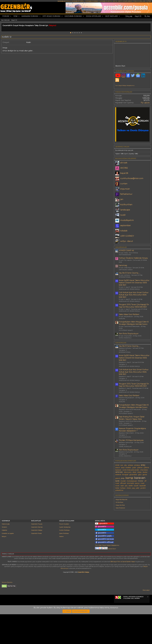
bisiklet (128, 468)
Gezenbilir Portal (36, 563)
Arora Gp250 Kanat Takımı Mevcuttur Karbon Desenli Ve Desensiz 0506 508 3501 (134, 283)
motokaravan (132, 481)
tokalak (124, 231)
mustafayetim (127, 220)
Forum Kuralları (64, 554)
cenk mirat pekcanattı (131, 470)
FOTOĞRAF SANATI (126, 330)
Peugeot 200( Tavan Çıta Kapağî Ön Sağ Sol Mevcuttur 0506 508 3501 (134, 306)
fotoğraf (125, 475)
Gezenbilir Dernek (37, 557)
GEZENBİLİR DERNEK (92, 1)
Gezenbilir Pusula (37, 554)
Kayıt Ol (14, 20)
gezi (140, 475)
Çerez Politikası (64, 563)
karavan (140, 478)
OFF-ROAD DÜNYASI (51, 16)
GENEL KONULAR (125, 446)
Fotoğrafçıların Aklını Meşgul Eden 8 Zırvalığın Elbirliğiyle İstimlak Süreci (134, 323)
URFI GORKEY (127, 236)
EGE (120, 262)
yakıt (138, 488)
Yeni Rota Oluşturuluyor (129, 334)
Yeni (15, 16)
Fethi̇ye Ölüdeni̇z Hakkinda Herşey (133, 258)
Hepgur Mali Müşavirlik (121, 500)
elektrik (118, 475)
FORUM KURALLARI (139, 1)
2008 (117, 465)
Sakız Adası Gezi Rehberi (129, 314)
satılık (131, 486)
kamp (129, 478)
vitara (129, 488)
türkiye (123, 488)
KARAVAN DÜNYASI (30, 16)
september (126, 225)
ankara (131, 465)
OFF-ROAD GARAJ (126, 270)
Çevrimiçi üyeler (122, 147)
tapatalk (143, 486)
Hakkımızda (6, 554)
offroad (123, 483)
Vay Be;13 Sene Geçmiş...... (130, 273)
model (123, 481)
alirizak (124, 163)
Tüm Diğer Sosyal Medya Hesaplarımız (107, 575)
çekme (140, 468)
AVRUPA (122, 318)
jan (122, 199)
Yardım (61, 566)
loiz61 (123, 215)
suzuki (136, 486)
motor (141, 481)
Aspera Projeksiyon (120, 508)
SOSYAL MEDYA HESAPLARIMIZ (122, 1)
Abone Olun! (105, 578)
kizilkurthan (126, 205)
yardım (143, 488)
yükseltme (119, 490)
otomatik (130, 483)
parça (137, 483)
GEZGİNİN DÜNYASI (73, 16)
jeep (123, 478)
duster (145, 472)
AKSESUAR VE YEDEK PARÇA (129, 289)
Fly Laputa (145, 103)
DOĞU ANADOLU (125, 338)
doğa (139, 472)
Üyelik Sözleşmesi (65, 557)
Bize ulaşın (146, 620)
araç (143, 465)
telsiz (117, 488)
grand (118, 478)
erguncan (125, 189)
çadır (134, 468)
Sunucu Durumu (7, 612)
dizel (134, 472)
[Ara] (147, 16)
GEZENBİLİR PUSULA (64, 1)
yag (133, 488)
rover (117, 486)
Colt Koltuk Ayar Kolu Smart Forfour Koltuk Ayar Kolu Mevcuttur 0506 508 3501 (134, 295)
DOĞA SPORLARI (94, 16)
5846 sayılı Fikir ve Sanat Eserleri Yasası (123, 591)
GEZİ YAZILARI (111, 16)
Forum (6, 16)
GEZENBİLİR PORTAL (78, 1)
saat (122, 486)
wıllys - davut (127, 241)
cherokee (144, 470)
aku (126, 465)
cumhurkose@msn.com (132, 178)
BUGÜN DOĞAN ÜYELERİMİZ (126, 158)
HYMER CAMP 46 (126, 251)
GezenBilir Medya (83, 602)
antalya (137, 465)
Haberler (4, 560)
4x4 (122, 465)
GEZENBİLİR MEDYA (106, 1)
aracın (118, 468)
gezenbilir (133, 475)
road (142, 483)
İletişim (4, 566)
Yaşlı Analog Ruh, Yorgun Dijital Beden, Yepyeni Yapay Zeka (132, 418)
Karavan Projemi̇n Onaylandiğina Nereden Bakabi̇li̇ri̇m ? (132, 430)
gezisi (145, 475)
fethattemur (126, 194)
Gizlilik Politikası (64, 560)
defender (119, 472)
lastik (117, 481)
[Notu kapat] (148, 627)
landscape (125, 210)
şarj (126, 486)
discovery (128, 472)
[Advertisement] (132, 529)
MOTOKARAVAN (125, 255)
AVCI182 (124, 168)
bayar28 (124, 173)
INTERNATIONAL (125, 277)
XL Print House (119, 502)
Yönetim (4, 557)
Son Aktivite (5, 20)
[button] (11, 16)
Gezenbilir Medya (37, 560)
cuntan (124, 184)
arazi (123, 468)
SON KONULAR (121, 343)
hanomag (123, 265)
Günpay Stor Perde (120, 505)
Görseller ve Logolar (8, 563)
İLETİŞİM (149, 1)
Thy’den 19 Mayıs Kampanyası (131, 440)
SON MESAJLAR (121, 247)
